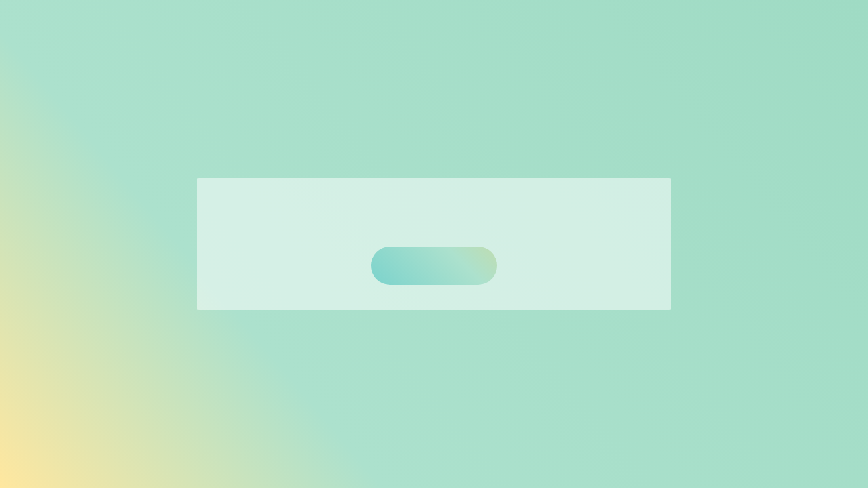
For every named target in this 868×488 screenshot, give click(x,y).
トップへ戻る (434, 265)
